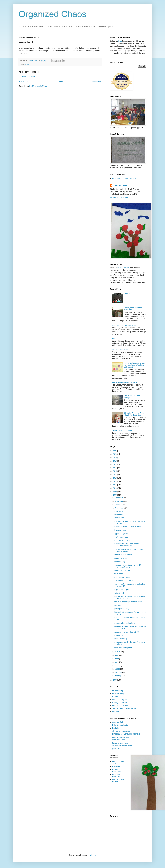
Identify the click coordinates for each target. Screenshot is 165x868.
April (117, 666)
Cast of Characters (117, 770)
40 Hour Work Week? (121, 350)
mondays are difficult (122, 540)
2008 (115, 495)
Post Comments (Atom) (38, 86)
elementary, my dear (120, 700)
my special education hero (125, 623)
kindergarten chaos (120, 703)
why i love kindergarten (123, 648)
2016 (115, 468)
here (120, 41)
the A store (119, 511)
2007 (115, 680)
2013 (115, 478)
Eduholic (116, 728)
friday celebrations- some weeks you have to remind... (129, 550)
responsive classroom (121, 737)
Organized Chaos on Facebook (124, 178)
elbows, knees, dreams (121, 731)
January (118, 676)
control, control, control (123, 555)
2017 (115, 464)
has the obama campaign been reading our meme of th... (130, 597)
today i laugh (119, 593)
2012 (115, 481)
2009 (115, 492)
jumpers (28, 64)
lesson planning (120, 639)
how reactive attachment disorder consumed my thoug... (127, 545)
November (119, 501)
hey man (118, 605)
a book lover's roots (122, 577)
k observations (120, 530)
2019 (115, 457)
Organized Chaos (53, 14)
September (119, 508)
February (119, 672)
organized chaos (120, 185)
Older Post (97, 82)
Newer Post (24, 82)
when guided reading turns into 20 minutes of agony (128, 566)
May (117, 662)
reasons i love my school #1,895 (127, 632)
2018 (115, 461)
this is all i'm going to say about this (128, 602)
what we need (124, 268)
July (117, 655)
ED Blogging (117, 766)
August (118, 652)
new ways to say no (122, 570)
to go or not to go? (121, 590)
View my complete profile (120, 197)
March (118, 669)
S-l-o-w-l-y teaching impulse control (126, 325)
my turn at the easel (120, 706)
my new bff (119, 635)
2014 (115, 474)
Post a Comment (29, 77)
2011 (115, 485)
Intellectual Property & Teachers (125, 382)
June (117, 659)
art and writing (118, 691)
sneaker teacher (119, 740)
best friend (119, 514)
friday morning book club (124, 581)
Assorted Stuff (118, 722)
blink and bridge (118, 694)
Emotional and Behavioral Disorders (126, 734)
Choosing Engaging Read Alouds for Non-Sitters (134, 414)
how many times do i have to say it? (128, 527)
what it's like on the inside (122, 746)
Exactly (127, 294)
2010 (115, 488)
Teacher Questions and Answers (125, 708)
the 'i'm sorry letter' (122, 537)
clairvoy (115, 697)
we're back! (119, 574)
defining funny (120, 562)
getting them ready (122, 609)
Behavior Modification (121, 725)
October (118, 505)
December (119, 498)
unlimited (116, 712)
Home (60, 82)
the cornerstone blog (120, 743)
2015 (115, 471)
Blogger (93, 855)
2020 (115, 454)
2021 (115, 451)
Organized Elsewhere (116, 775)
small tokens (119, 518)
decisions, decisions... (123, 558)
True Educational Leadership (123, 431)
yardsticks (116, 749)
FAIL (114, 339)
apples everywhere (122, 534)
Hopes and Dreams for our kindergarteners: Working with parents (134, 365)
